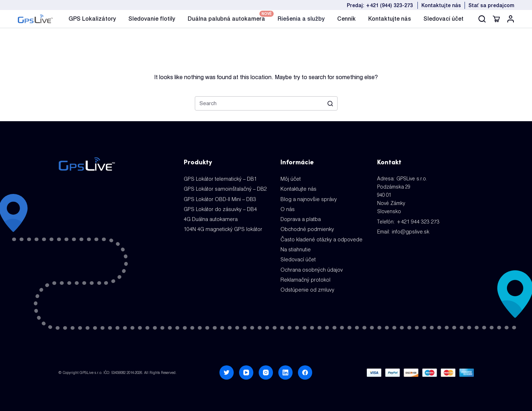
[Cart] (496, 19)
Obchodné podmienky (306, 227)
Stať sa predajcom (491, 5)
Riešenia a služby (301, 19)
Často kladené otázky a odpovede (320, 237)
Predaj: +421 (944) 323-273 (380, 5)
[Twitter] (227, 368)
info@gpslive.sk (410, 231)
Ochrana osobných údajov (311, 266)
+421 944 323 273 (416, 221)
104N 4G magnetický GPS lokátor (221, 227)
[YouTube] (246, 368)
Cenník (346, 19)
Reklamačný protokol (304, 276)
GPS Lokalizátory (92, 19)
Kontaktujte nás (441, 5)
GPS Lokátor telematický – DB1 (219, 179)
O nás (287, 208)
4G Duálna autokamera (210, 217)
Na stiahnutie (295, 247)
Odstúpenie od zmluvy (306, 286)
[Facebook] (305, 368)
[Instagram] (266, 368)
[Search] (482, 19)
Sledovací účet (444, 19)
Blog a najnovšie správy (308, 198)
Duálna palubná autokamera (226, 18)
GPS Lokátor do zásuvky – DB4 (219, 208)
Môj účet (290, 179)
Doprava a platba (300, 217)
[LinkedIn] (285, 368)
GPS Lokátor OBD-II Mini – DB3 (219, 198)
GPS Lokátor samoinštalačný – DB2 (224, 188)
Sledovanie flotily (152, 19)
